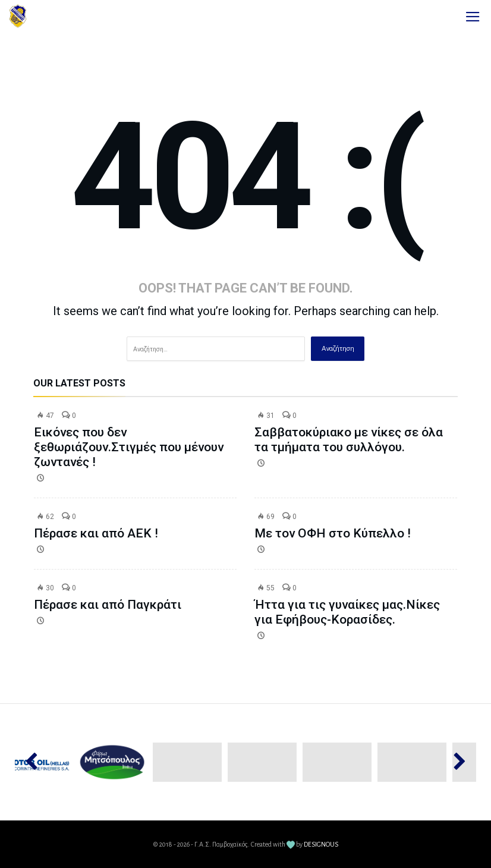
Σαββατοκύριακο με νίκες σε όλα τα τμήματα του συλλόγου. (349, 440)
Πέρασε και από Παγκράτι (108, 605)
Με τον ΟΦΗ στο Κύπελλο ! (333, 533)
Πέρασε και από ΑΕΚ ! (96, 533)
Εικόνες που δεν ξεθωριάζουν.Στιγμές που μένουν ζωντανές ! (129, 447)
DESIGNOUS (321, 844)
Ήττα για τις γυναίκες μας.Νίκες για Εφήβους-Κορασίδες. (347, 612)
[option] (112, 762)
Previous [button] (37, 762)
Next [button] (454, 762)
